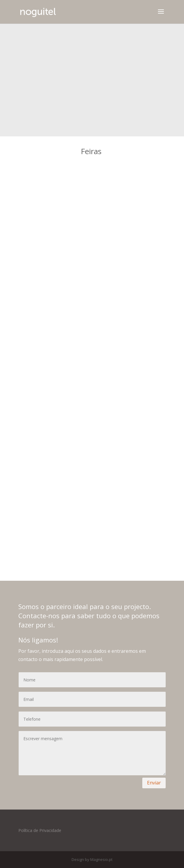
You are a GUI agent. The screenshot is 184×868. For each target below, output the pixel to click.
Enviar (154, 783)
